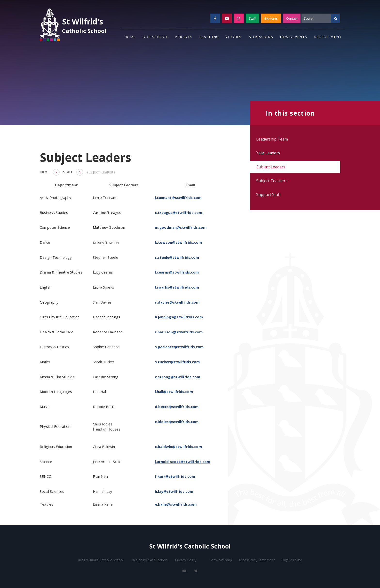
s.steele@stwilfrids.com (177, 257)
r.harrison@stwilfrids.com (179, 332)
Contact (292, 18)
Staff (252, 18)
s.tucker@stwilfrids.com (177, 362)
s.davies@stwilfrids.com (177, 302)
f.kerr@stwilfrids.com (175, 476)
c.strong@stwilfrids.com (178, 377)
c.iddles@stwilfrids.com (177, 421)
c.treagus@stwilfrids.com (178, 212)
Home (45, 172)
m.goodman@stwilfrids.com (181, 227)
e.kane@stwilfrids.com (176, 504)
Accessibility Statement (257, 560)
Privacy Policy (186, 560)
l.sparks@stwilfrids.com (177, 287)
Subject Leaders (101, 172)
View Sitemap (221, 560)
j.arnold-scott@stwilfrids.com (182, 462)
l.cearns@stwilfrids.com (177, 272)
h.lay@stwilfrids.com (174, 491)
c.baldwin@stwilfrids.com (178, 447)
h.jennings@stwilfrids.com (179, 317)
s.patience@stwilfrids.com (179, 347)
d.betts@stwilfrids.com (177, 407)
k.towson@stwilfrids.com (178, 242)
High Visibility (292, 560)
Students (271, 18)
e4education (158, 560)
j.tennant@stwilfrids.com (178, 197)
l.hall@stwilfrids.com (174, 392)
